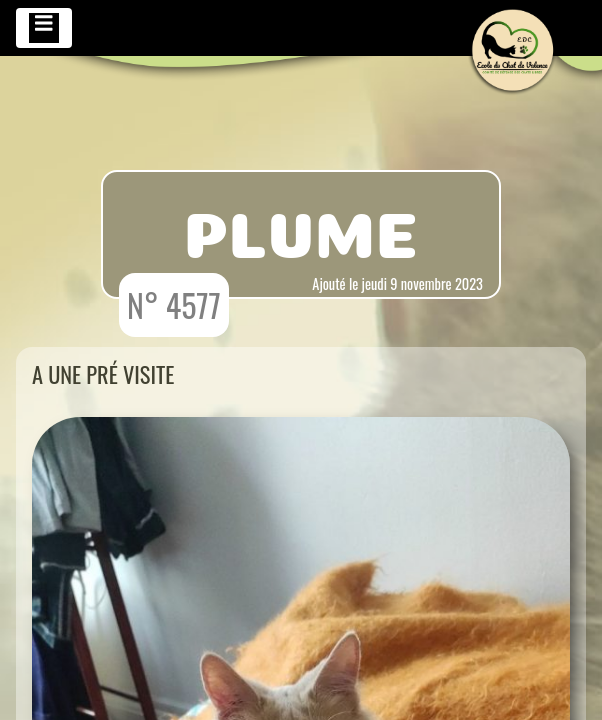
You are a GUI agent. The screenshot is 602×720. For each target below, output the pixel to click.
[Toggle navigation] (44, 28)
